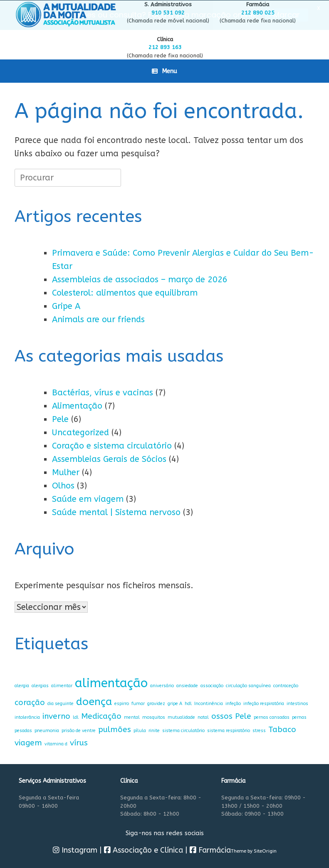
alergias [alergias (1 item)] (40, 685)
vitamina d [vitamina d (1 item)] (56, 743)
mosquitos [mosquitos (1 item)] (154, 717)
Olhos (63, 485)
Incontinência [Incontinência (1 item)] (209, 703)
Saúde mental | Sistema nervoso (116, 512)
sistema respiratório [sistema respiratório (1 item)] (229, 730)
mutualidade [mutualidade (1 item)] (181, 717)
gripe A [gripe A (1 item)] (175, 703)
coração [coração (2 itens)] (30, 702)
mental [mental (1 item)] (132, 717)
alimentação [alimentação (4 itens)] (111, 683)
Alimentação (77, 406)
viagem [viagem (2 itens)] (28, 742)
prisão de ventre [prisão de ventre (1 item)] (79, 730)
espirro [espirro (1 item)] (122, 703)
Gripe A (66, 306)
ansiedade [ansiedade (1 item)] (187, 685)
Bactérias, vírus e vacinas (103, 392)
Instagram (75, 850)
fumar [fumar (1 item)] (138, 703)
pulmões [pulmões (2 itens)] (115, 729)
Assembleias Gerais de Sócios (109, 459)
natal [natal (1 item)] (203, 717)
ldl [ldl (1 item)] (76, 717)
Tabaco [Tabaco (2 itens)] (282, 729)
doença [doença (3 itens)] (94, 701)
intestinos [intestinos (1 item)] (297, 703)
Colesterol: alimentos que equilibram (125, 292)
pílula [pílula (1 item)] (140, 730)
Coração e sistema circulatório (112, 445)
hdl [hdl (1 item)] (188, 703)
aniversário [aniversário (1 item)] (162, 685)
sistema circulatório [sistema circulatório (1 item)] (183, 730)
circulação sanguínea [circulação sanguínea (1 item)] (248, 685)
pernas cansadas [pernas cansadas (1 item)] (272, 717)
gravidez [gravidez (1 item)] (156, 703)
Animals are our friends (98, 319)
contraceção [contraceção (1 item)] (286, 685)
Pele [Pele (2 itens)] (243, 716)
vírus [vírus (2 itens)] (79, 742)
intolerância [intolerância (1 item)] (27, 717)
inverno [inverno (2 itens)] (56, 716)
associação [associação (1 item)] (212, 685)
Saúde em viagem (88, 499)
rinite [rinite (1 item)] (154, 730)
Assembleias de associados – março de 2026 (140, 279)
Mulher (66, 472)
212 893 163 (165, 47)
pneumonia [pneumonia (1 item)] (47, 730)
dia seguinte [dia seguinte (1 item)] (61, 703)
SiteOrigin (265, 851)
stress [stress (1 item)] (259, 730)
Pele (60, 419)
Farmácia (210, 850)
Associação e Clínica (143, 850)
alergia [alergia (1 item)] (22, 685)
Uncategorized (80, 432)
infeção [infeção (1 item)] (233, 703)
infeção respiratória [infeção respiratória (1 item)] (264, 703)
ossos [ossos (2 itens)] (222, 716)
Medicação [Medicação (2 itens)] (101, 716)
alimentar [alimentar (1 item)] (62, 685)
